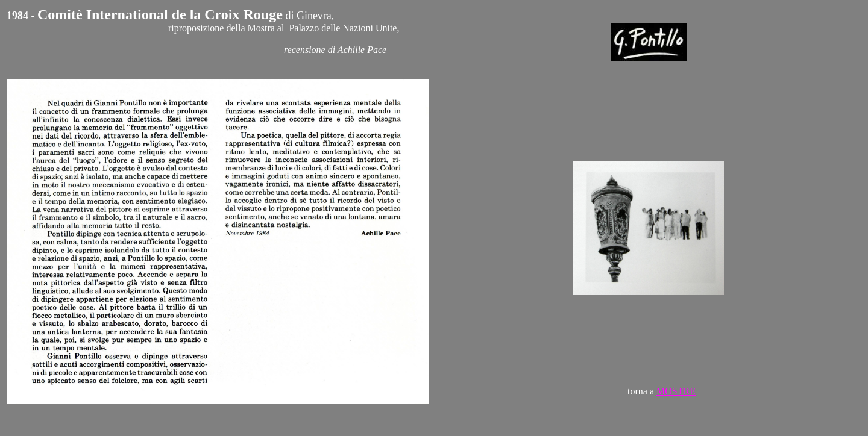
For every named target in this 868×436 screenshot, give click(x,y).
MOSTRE (676, 391)
